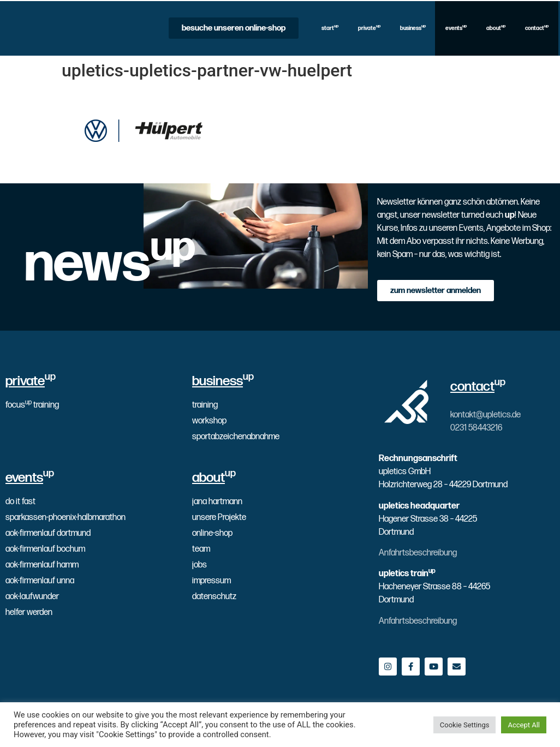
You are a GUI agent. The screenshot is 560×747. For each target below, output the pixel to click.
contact (537, 28)
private (369, 28)
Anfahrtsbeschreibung (418, 553)
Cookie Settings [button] (465, 725)
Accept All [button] (524, 725)
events (456, 28)
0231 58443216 (476, 428)
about (496, 28)
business (413, 28)
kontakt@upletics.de (485, 415)
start (330, 28)
